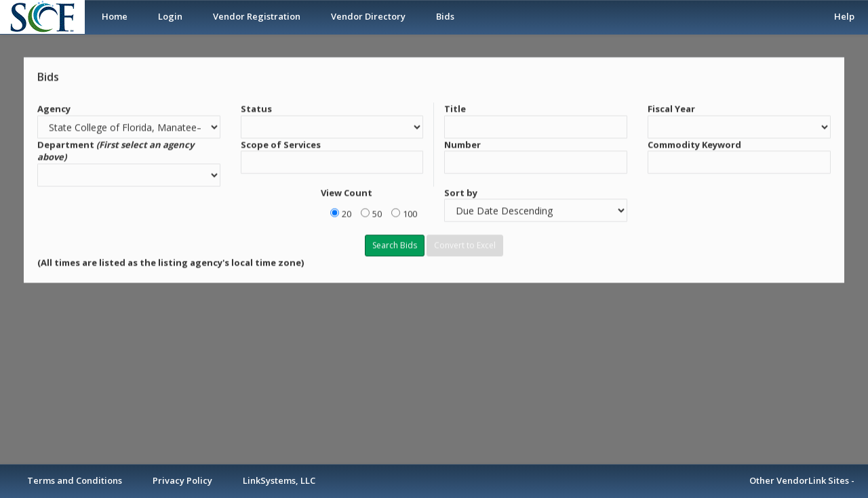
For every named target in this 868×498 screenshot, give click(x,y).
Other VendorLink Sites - (802, 480)
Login (170, 16)
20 (347, 213)
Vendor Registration (257, 16)
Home (115, 16)
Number (462, 143)
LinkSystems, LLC (279, 480)
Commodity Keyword (694, 143)
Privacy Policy (182, 480)
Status (256, 108)
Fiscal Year (671, 108)
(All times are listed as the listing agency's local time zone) (171, 262)
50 (377, 213)
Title (455, 108)
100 (410, 213)
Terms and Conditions (75, 480)
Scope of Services (281, 143)
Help (844, 16)
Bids (445, 16)
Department (116, 149)
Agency (54, 108)
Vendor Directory (368, 16)
